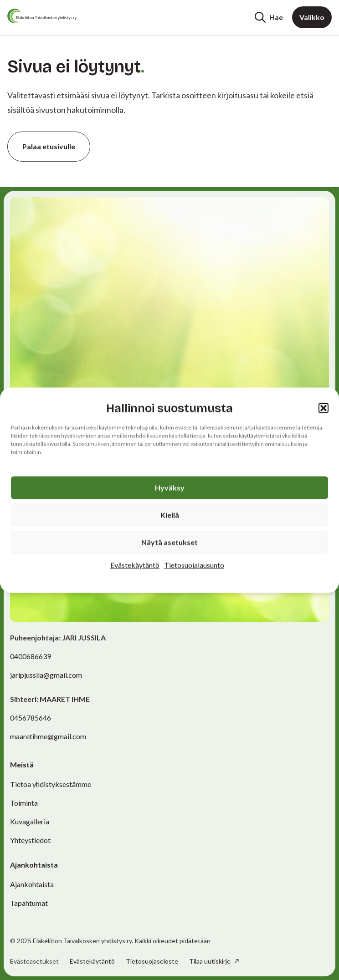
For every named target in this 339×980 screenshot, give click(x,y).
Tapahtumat (29, 903)
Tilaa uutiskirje (211, 961)
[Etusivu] (42, 16)
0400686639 (31, 656)
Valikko (312, 17)
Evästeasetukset (34, 961)
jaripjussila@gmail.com (46, 675)
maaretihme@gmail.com (48, 736)
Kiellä (170, 515)
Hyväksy (170, 487)
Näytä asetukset (169, 542)
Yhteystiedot (30, 840)
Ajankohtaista (32, 884)
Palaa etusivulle (49, 146)
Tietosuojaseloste (152, 961)
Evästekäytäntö (135, 565)
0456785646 (31, 718)
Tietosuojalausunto (194, 565)
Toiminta (24, 803)
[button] (324, 408)
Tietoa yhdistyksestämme (51, 784)
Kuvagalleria (30, 821)
